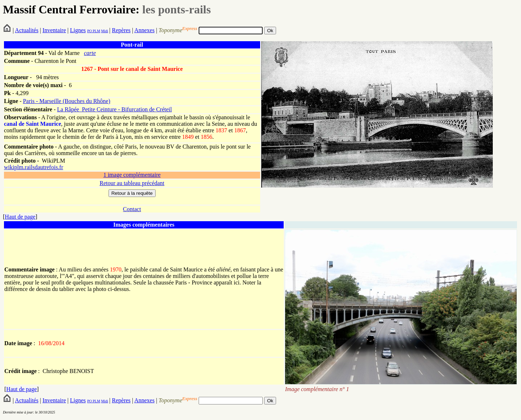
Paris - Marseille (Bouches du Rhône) (66, 101)
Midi (104, 31)
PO (90, 31)
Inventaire (54, 30)
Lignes (78, 30)
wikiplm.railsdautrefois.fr (34, 167)
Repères (121, 30)
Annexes (144, 30)
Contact (132, 209)
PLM (96, 31)
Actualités (27, 30)
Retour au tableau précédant (132, 183)
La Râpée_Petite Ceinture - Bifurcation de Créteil (115, 109)
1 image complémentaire (132, 175)
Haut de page (20, 217)
